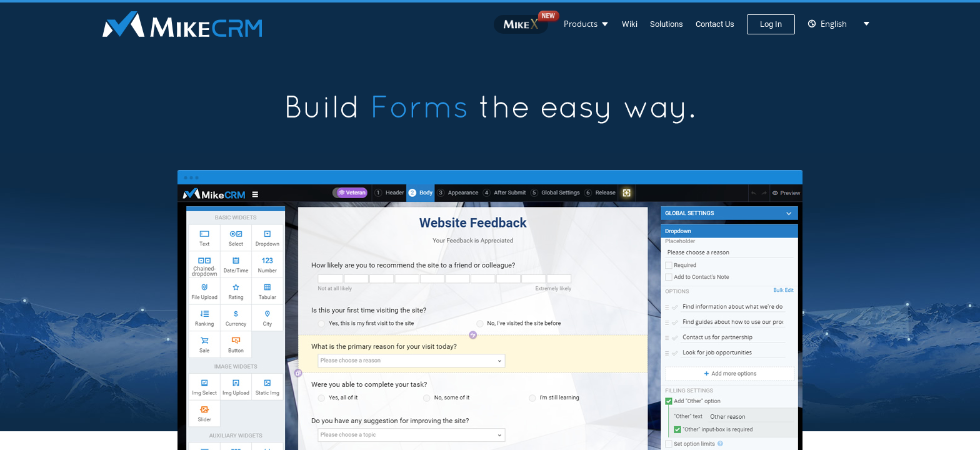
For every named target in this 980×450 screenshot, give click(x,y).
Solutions (667, 24)
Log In (771, 24)
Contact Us (715, 24)
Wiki (630, 24)
